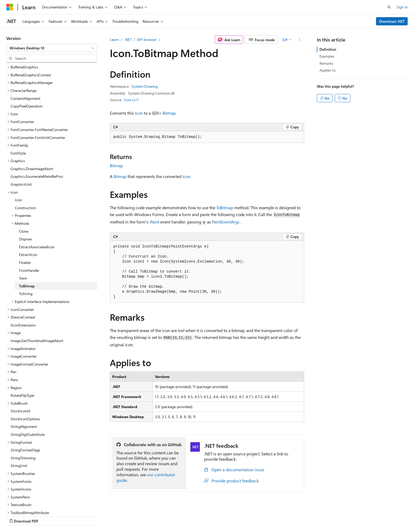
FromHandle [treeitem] (29, 236)
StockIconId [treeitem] (20, 377)
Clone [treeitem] (24, 197)
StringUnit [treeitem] (19, 431)
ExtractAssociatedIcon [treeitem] (37, 213)
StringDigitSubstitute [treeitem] (28, 400)
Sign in (402, 7)
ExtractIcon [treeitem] (28, 220)
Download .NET (392, 21)
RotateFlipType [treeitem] (22, 361)
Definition (328, 49)
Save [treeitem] (23, 244)
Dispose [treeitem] (25, 205)
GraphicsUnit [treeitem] (21, 150)
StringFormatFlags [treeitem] (25, 416)
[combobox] (52, 48)
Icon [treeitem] (18, 166)
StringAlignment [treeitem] (24, 392)
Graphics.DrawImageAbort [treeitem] (32, 135)
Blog (263, 515)
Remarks (326, 63)
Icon (139, 113)
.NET (128, 39)
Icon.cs (130, 100)
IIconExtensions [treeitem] (23, 291)
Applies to (328, 70)
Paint (155, 222)
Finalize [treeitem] (25, 228)
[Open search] (389, 7)
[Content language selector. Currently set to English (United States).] (30, 515)
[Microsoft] (10, 7)
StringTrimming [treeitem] (23, 424)
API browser (147, 39)
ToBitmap (225, 207)
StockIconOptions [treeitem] (25, 385)
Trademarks (359, 515)
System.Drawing (145, 86)
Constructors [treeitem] (25, 174)
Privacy (307, 515)
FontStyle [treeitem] (18, 119)
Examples (327, 56)
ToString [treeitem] (26, 260)
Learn (114, 39)
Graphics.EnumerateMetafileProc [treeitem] (37, 142)
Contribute (286, 515)
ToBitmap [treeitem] (27, 252)
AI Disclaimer (208, 515)
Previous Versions (239, 515)
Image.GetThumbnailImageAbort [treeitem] (37, 307)
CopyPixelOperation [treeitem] (27, 72)
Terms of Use (333, 515)
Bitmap (169, 113)
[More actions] (300, 40)
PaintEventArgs (226, 222)
